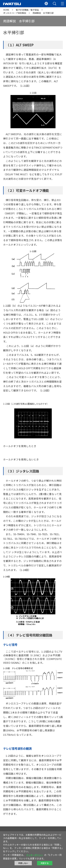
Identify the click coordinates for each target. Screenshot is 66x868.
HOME (6, 10)
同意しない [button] (23, 863)
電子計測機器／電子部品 (27, 10)
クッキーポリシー (35, 855)
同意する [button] (45, 863)
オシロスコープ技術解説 (15, 13)
